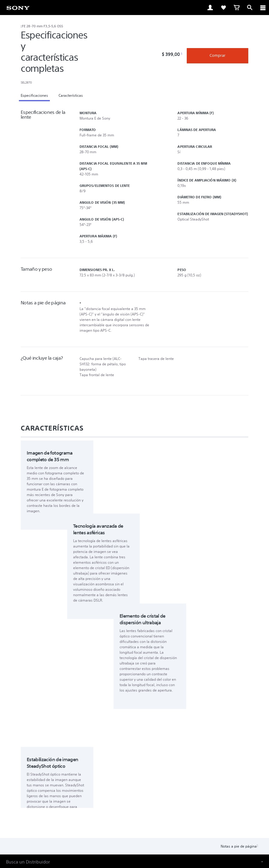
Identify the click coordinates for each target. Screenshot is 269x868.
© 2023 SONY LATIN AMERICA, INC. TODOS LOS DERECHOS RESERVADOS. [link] (135, 838)
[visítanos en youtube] (141, 796)
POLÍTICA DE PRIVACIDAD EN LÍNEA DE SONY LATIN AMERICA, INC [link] (134, 831)
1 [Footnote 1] (181, 53)
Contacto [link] (171, 781)
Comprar (218, 55)
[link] (18, 8)
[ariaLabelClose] (263, 8)
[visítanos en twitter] (128, 796)
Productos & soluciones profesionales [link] (124, 781)
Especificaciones (34, 95)
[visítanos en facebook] (115, 796)
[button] (134, 697)
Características (71, 95)
